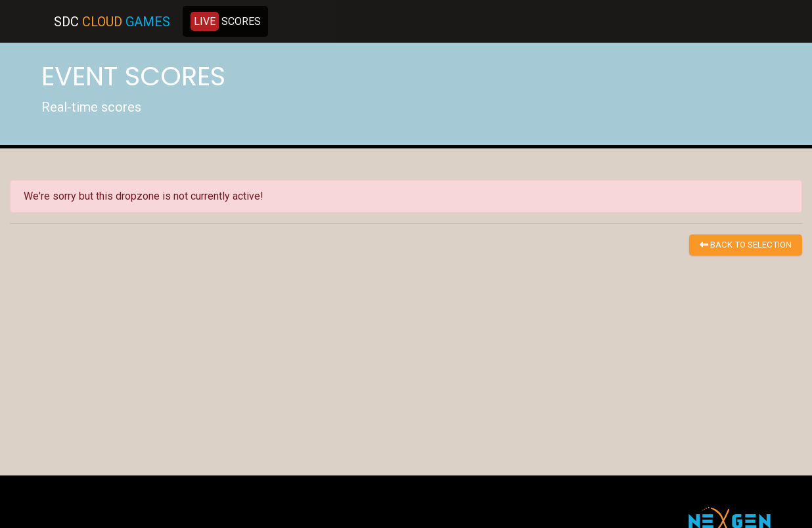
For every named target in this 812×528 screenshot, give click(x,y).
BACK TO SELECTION (746, 245)
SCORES (226, 21)
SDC (112, 22)
